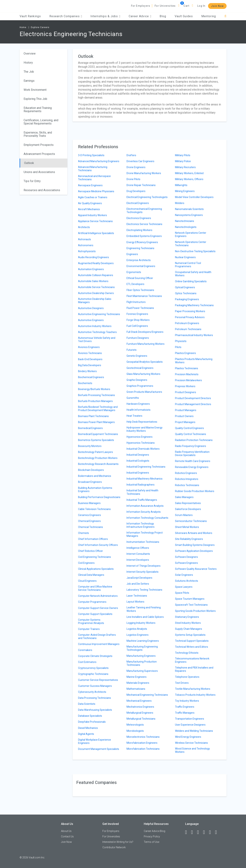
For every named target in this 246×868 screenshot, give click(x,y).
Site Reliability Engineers (189, 539)
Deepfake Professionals (92, 722)
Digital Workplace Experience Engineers (94, 741)
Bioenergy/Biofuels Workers (94, 389)
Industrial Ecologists (138, 461)
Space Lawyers (184, 587)
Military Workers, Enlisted (189, 173)
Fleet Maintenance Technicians (144, 296)
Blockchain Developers (91, 470)
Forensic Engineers (137, 314)
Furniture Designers (138, 338)
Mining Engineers (185, 191)
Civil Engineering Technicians (94, 557)
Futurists (132, 350)
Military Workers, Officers (189, 179)
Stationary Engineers (187, 617)
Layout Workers (135, 602)
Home (23, 27)
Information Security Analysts (144, 512)
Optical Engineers (185, 287)
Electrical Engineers (138, 203)
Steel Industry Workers (188, 623)
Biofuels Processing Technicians (96, 395)
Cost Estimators (87, 662)
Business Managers (89, 503)
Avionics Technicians (90, 353)
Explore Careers (40, 27)
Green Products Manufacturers (144, 392)
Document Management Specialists (99, 749)
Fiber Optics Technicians (140, 290)
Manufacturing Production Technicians (142, 663)
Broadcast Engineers (90, 482)
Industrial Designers (138, 455)
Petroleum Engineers (187, 323)
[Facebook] (188, 832)
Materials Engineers (138, 683)
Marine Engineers (137, 677)
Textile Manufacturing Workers (193, 689)
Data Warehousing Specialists (95, 710)
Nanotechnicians (185, 221)
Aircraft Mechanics (89, 209)
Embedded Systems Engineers (144, 236)
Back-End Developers (90, 359)
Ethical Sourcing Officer (140, 278)
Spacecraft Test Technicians (191, 605)
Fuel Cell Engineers (137, 326)
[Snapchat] (218, 832)
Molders (180, 203)
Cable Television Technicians (94, 509)
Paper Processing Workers (190, 311)
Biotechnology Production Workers (98, 458)
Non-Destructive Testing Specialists (195, 251)
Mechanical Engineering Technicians (147, 695)
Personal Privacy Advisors (190, 317)
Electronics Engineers (139, 218)
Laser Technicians (137, 596)
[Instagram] (206, 832)
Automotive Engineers (91, 320)
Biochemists (85, 383)
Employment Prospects (39, 145)
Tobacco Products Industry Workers (195, 695)
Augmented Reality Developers (96, 263)
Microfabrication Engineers (142, 743)
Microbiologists (135, 731)
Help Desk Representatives (142, 422)
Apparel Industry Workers (92, 215)
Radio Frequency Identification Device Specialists (192, 453)
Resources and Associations (42, 190)
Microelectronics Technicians (143, 737)
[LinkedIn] (194, 832)
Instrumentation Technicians (143, 542)
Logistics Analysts (137, 629)
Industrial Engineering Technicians (146, 467)
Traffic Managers (185, 713)
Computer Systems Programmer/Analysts (91, 621)
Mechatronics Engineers (140, 707)
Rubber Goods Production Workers (195, 491)
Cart (186, 6)
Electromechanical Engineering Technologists (144, 211)
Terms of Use (152, 842)
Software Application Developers (194, 551)
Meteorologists (135, 725)
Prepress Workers (185, 386)
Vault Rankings (30, 16)
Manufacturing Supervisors (142, 671)
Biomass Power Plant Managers (96, 422)
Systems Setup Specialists (190, 635)
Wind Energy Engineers (188, 737)
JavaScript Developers (139, 578)
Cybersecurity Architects (92, 692)
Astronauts (85, 239)
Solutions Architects (187, 581)
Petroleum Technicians (188, 329)
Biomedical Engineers (90, 428)
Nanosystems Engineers (189, 215)
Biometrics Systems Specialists (96, 440)
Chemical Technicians (91, 527)
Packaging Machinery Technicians (194, 305)
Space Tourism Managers (190, 599)
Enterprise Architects (139, 260)
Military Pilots (183, 155)
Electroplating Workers (139, 230)
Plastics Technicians (187, 368)
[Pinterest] (212, 832)
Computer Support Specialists (95, 614)
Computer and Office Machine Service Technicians (95, 588)
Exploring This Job (35, 99)
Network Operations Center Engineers (191, 234)
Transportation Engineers (190, 719)
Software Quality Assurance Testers (196, 569)
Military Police (183, 161)
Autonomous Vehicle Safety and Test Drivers (97, 340)
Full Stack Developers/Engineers (145, 332)
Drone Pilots (133, 179)
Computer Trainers (89, 629)
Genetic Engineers (137, 356)
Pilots (178, 347)
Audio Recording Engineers (93, 257)
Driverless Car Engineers (140, 161)
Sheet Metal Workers (187, 527)
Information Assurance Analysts (145, 506)
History (28, 63)
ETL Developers (135, 284)
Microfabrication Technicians (143, 749)
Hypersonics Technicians (141, 443)
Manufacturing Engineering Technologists (142, 648)
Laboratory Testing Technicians (144, 590)
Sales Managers (184, 497)
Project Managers (185, 422)
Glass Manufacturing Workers (143, 374)
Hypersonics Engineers (140, 437)
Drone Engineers (136, 167)
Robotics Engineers (186, 473)
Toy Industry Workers (187, 701)
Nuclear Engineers (185, 257)
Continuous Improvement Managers (99, 644)
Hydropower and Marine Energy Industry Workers (145, 429)
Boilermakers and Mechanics (95, 476)
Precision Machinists (187, 374)
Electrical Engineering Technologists (147, 197)
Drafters (131, 155)
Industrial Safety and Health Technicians (142, 492)
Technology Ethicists (187, 653)
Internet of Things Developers (144, 566)
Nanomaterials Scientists (189, 209)
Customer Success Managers (95, 686)
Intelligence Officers (138, 548)
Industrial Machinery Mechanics (145, 479)
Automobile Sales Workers (93, 281)
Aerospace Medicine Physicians (96, 191)
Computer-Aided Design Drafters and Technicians (97, 636)
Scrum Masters (184, 515)
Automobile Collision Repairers (96, 275)
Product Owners (184, 416)
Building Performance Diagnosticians (99, 497)
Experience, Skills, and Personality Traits (38, 134)
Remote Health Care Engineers (193, 461)
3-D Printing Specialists (91, 155)
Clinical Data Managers (91, 575)
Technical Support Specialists (192, 641)
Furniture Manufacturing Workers (146, 344)
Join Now (217, 6)
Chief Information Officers (93, 539)
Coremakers (85, 650)
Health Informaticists (139, 410)
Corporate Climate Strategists (95, 656)
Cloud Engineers (87, 581)
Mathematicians (136, 689)
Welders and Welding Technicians (194, 731)
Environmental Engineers (141, 266)
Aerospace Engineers (90, 185)
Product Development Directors (193, 398)
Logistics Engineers (138, 635)
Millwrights (181, 185)
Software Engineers (186, 563)
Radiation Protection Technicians (194, 440)
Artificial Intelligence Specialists (96, 233)
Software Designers (186, 557)
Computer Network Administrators (98, 596)
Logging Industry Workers (141, 623)
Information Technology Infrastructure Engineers (141, 525)
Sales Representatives (188, 503)
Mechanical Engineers (139, 701)
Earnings (29, 81)
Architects (84, 227)
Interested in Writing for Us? (118, 842)
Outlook (29, 163)
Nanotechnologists (186, 227)
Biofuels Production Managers (95, 401)
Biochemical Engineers (91, 377)
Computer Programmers (92, 602)
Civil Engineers (86, 563)
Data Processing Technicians (94, 698)
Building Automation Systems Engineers (95, 490)
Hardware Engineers (138, 404)
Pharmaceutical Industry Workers (194, 335)
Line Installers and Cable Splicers (145, 617)
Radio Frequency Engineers (191, 446)
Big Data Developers (90, 365)
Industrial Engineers (138, 473)
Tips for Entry (32, 181)
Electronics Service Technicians (144, 224)
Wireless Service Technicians (191, 743)
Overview (30, 54)
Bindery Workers (87, 371)
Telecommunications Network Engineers (192, 660)
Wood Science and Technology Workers (192, 750)
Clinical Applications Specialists (96, 569)
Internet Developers (138, 560)
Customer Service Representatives (98, 680)
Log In (201, 6)
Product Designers (186, 392)
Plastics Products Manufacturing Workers (194, 361)
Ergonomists (134, 272)
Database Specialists (90, 716)
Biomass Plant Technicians (93, 416)
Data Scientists (87, 704)
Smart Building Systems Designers (195, 545)
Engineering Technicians (140, 248)
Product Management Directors (193, 404)
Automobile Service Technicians (96, 287)
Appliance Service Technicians (95, 221)
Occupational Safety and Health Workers (193, 274)
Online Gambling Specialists (191, 281)
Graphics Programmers (140, 386)
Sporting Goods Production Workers (195, 611)
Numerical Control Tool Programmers (188, 265)
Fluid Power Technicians (140, 308)
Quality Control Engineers (189, 428)
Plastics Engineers (185, 353)
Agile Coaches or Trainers (93, 197)
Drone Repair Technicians (141, 185)
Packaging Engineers (187, 299)
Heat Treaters (134, 416)
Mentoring (209, 16)
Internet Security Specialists (143, 572)
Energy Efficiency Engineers (142, 242)
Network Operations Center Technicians (191, 244)
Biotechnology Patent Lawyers (95, 452)
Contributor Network (114, 847)
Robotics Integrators (187, 479)
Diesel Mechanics (88, 728)
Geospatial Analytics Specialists (145, 362)
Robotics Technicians (187, 485)
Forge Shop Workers (138, 320)
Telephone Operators (187, 677)
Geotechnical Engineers (140, 368)
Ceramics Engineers (90, 515)
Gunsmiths (133, 398)
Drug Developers (136, 191)
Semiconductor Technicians (191, 521)
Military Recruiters (185, 167)
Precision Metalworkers (188, 380)
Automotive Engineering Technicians (99, 314)
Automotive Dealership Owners (96, 293)
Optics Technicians (186, 293)
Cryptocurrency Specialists (93, 668)
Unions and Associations (39, 172)
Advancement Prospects (39, 154)
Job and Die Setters (138, 584)
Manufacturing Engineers (141, 656)
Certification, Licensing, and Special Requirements (41, 122)
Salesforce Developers (188, 509)
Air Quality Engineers (90, 203)
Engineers (132, 254)
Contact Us (67, 836)
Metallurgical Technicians (141, 719)
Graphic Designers (137, 380)
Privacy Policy (152, 836)
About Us (66, 831)
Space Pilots (182, 593)
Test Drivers (182, 683)
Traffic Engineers (185, 707)
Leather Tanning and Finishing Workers (144, 609)
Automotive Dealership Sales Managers (95, 301)
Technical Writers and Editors (192, 647)
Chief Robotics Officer (91, 551)
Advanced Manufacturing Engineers (99, 161)
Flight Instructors (136, 302)
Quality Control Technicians (191, 434)
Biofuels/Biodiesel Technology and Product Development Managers (98, 409)
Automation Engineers (91, 269)
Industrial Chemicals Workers (143, 449)
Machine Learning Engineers (143, 641)
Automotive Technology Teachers (97, 332)
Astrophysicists (87, 251)
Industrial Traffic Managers (142, 500)
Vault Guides (184, 16)
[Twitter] (200, 832)
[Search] (225, 16)
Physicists (181, 341)
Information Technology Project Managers (145, 534)
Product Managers (186, 410)
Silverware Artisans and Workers (194, 533)
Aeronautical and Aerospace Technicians (94, 178)
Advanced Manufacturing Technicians (93, 169)
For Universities (165, 6)
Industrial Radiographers (141, 485)
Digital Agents (86, 734)
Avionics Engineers (89, 347)
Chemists (84, 533)
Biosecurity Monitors (90, 446)
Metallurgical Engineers (140, 713)
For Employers (141, 6)
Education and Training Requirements (38, 110)
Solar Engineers (184, 575)
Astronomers (86, 245)
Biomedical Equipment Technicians (98, 434)
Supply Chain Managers (189, 629)
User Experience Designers (190, 725)
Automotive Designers (91, 308)
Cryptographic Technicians (93, 674)
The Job (29, 72)
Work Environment (35, 90)
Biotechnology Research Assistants (98, 464)
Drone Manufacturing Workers (144, 173)
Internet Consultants (138, 554)
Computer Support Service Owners (98, 608)
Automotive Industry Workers (95, 326)
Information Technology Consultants (147, 518)
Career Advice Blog (154, 831)
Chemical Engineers (89, 521)
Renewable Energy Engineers (192, 467)
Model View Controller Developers (194, 197)
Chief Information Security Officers (98, 545)
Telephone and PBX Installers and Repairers (194, 669)
